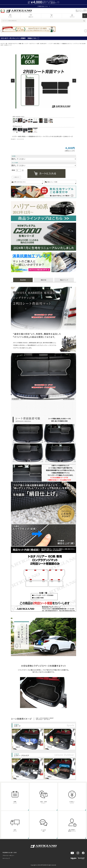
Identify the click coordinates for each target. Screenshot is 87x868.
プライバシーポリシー (8, 855)
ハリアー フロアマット (30, 44)
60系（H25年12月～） (42, 44)
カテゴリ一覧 (4, 44)
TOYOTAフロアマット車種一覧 (16, 44)
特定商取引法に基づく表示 (10, 852)
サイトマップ (6, 858)
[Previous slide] (2, 31)
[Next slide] (86, 31)
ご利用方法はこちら (43, 6)
